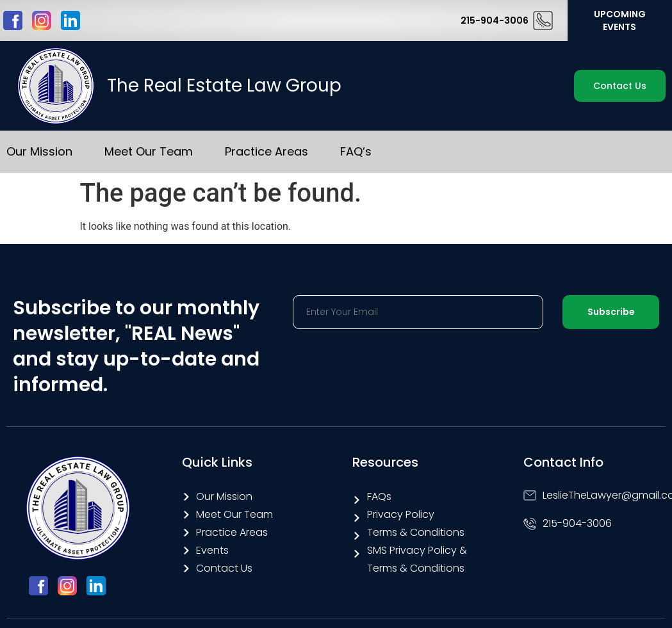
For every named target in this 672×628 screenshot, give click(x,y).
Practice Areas (266, 151)
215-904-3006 (495, 20)
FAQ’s (356, 151)
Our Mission (39, 151)
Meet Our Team (149, 151)
